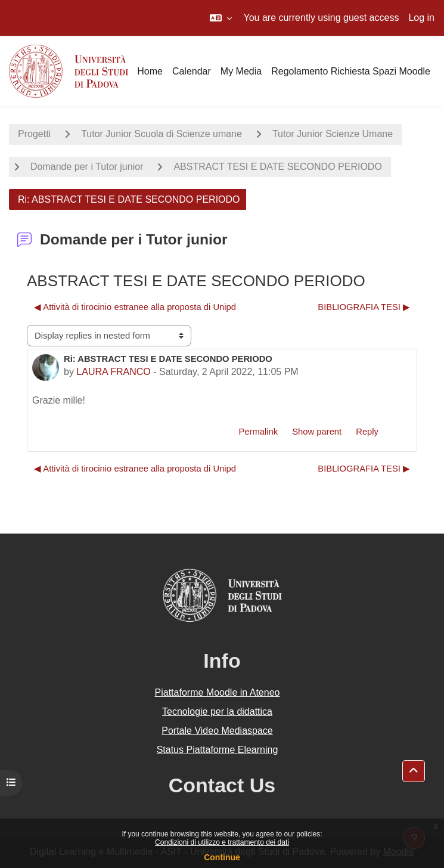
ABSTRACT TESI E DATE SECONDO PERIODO (277, 167)
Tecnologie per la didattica (217, 712)
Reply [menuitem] (367, 432)
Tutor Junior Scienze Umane (333, 134)
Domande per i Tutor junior (87, 167)
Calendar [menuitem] (192, 71)
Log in (421, 18)
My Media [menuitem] (241, 71)
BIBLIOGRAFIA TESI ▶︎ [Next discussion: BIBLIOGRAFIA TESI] (364, 307)
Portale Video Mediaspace (217, 731)
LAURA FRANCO (113, 372)
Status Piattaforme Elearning (218, 750)
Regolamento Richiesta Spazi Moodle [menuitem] (351, 71)
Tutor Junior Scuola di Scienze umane (162, 134)
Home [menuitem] (150, 71)
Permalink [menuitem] (258, 432)
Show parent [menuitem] (317, 432)
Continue (222, 857)
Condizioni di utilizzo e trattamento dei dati (222, 842)
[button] (221, 18)
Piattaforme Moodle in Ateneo (218, 692)
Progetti (34, 134)
